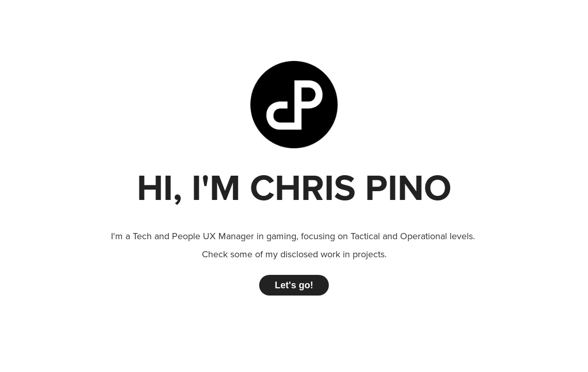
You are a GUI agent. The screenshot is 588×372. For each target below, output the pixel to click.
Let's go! (294, 285)
